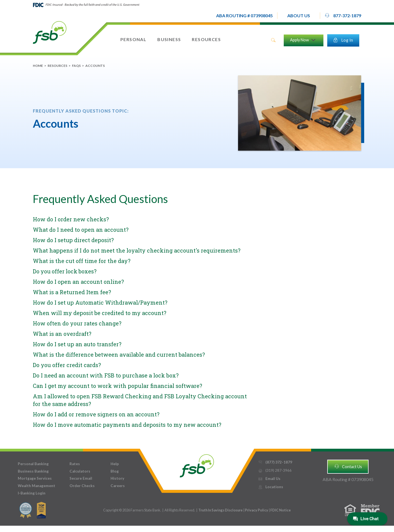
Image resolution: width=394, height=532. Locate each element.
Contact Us (348, 466)
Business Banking (33, 471)
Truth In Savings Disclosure (221, 510)
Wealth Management (37, 486)
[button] (299, 16)
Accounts (95, 66)
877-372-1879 (343, 15)
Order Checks (82, 486)
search (273, 40)
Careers (118, 486)
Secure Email (81, 478)
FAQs (76, 66)
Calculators (80, 471)
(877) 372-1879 (275, 462)
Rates (75, 464)
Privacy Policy (257, 510)
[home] (50, 32)
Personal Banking (33, 464)
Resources (57, 66)
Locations (271, 487)
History (117, 478)
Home (38, 66)
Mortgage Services (35, 478)
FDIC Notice (281, 510)
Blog (115, 471)
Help (115, 464)
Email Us (269, 479)
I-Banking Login (32, 493)
